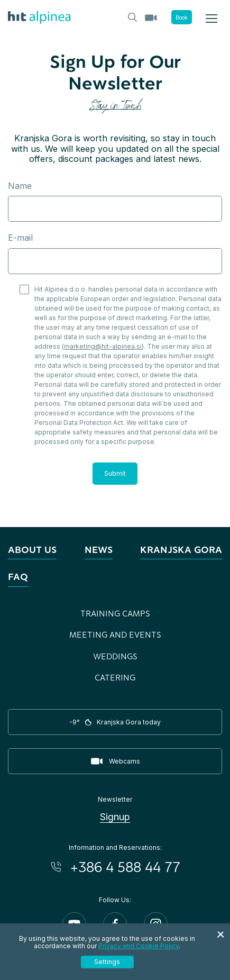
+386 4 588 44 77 (125, 867)
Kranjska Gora (181, 550)
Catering (115, 677)
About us (32, 550)
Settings (107, 962)
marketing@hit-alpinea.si (103, 346)
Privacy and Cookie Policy (139, 946)
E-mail (20, 238)
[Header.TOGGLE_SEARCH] (132, 16)
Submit (115, 473)
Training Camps (115, 613)
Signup (115, 817)
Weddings (115, 656)
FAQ (18, 577)
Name (20, 186)
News (99, 550)
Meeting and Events (115, 634)
